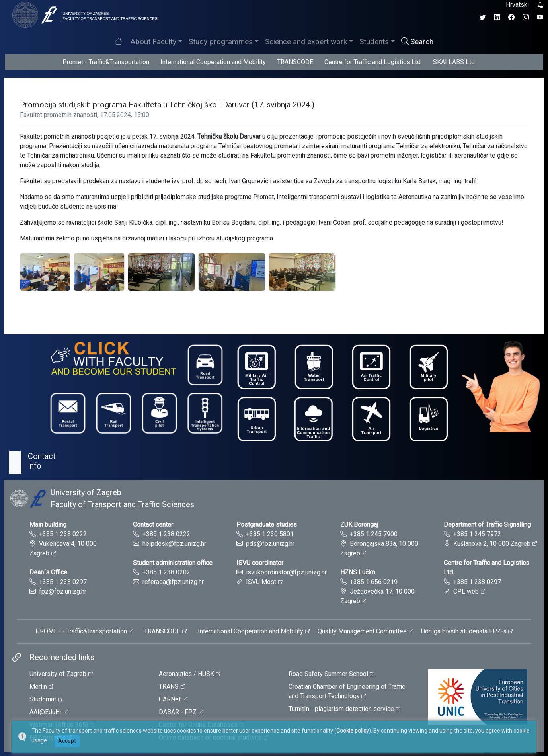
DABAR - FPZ (178, 712)
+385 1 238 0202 (166, 572)
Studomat (43, 699)
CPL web (466, 591)
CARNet (170, 699)
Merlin (38, 687)
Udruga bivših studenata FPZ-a (464, 631)
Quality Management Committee (362, 631)
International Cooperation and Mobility (213, 62)
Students (374, 42)
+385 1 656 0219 (374, 582)
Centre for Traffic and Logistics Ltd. (373, 62)
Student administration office (173, 563)
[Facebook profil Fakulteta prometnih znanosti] (511, 17)
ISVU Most (261, 582)
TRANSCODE (295, 62)
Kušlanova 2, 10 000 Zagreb (492, 544)
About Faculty (153, 42)
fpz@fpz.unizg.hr (63, 591)
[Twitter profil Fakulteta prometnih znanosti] (483, 17)
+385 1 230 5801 (270, 534)
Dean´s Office (48, 572)
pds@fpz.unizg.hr (270, 544)
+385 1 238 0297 (63, 582)
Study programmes (221, 42)
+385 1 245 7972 (477, 534)
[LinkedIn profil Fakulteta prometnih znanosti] (497, 17)
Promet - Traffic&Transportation (106, 62)
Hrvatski (517, 5)
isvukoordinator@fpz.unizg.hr (286, 572)
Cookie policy (353, 731)
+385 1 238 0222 (63, 534)
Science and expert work (306, 42)
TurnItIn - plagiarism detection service (341, 709)
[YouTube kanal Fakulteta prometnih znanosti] (540, 17)
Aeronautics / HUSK (186, 674)
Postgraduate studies (267, 525)
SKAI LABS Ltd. (454, 62)
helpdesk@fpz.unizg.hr (174, 544)
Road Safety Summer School (328, 674)
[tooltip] (84, 15)
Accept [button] (67, 741)
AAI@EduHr (46, 712)
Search (417, 42)
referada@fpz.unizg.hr (173, 582)
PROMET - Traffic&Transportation (81, 631)
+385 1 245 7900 (374, 534)
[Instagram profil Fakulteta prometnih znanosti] (526, 17)
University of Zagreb (58, 674)
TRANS (169, 687)
